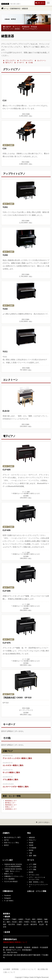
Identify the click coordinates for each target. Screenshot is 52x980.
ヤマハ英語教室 (9, 879)
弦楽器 (31, 845)
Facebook (7, 896)
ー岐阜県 (7, 932)
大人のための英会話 (11, 881)
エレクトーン (40, 61)
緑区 (20, 922)
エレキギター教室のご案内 (13, 765)
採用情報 (15, 969)
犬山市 (41, 924)
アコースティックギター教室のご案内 (17, 758)
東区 (34, 919)
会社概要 (7, 969)
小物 (30, 853)
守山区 (28, 919)
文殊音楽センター (11, 809)
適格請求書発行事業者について (15, 942)
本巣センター (9, 807)
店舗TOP (7, 27)
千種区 (14, 919)
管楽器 (34, 27)
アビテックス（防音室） (12, 29)
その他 (29, 63)
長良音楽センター (11, 801)
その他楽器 (33, 848)
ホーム (6, 9)
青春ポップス (9, 874)
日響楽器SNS (8, 891)
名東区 (21, 919)
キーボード (19, 63)
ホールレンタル (34, 875)
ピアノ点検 (33, 867)
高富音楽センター (11, 805)
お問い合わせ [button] (40, 3)
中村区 (27, 922)
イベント (16, 27)
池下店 (6, 840)
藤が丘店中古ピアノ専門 (12, 837)
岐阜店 (6, 845)
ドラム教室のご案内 (10, 780)
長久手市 (12, 924)
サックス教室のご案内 (11, 772)
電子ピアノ (8, 63)
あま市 (26, 924)
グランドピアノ (9, 61)
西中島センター (10, 803)
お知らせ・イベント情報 (37, 891)
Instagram (7, 898)
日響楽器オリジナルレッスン (14, 876)
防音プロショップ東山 (12, 843)
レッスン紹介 (8, 860)
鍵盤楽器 (26, 27)
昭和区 (40, 919)
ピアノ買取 (33, 870)
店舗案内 (6, 833)
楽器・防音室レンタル (36, 882)
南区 (8, 922)
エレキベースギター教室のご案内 (16, 787)
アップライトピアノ (25, 61)
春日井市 (34, 924)
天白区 (14, 922)
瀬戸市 (40, 922)
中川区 (33, 922)
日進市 (19, 924)
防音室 (31, 850)
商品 (29, 833)
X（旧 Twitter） (9, 901)
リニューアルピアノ (30, 29)
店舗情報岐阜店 (15, 9)
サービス (31, 860)
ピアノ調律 (33, 864)
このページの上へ (43, 822)
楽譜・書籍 (33, 856)
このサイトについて (28, 969)
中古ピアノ (33, 840)
